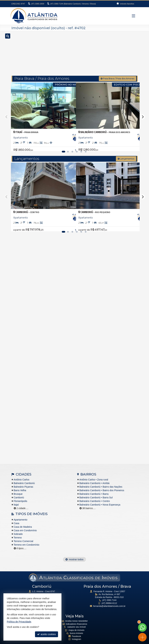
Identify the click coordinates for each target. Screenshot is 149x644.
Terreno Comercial (23, 535)
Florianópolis (20, 495)
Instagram (76, 633)
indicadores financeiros (77, 618)
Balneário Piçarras (23, 481)
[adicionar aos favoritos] (70, 140)
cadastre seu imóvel (77, 621)
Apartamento (20, 514)
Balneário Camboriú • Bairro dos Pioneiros (102, 484)
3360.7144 (109, 594)
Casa (16, 517)
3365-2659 (38, 4)
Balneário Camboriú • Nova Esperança (100, 499)
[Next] (143, 111)
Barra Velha (20, 484)
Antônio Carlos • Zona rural (94, 474)
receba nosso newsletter (76, 615)
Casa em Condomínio (25, 525)
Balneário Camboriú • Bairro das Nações (101, 481)
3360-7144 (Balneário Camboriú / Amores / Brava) (73, 4)
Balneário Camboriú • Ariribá (94, 477)
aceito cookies (47, 634)
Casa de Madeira (23, 521)
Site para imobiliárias (93, 641)
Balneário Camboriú (24, 477)
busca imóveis (76, 627)
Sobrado (18, 528)
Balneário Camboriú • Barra (94, 488)
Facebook (77, 630)
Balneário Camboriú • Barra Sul (96, 492)
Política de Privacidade (70, 641)
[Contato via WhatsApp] (142, 627)
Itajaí (16, 499)
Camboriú (19, 492)
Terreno (18, 532)
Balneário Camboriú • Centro (95, 495)
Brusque (18, 488)
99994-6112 (109, 597)
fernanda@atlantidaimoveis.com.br (109, 600)
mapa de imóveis (77, 624)
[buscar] (130, 52)
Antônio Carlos (22, 474)
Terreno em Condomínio (26, 539)
